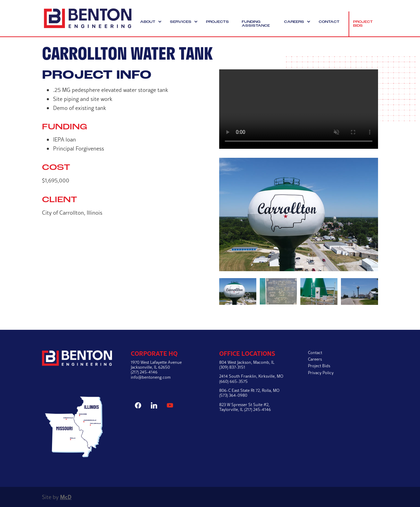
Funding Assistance (256, 24)
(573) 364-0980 (233, 395)
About (148, 22)
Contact (329, 22)
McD (66, 497)
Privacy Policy (321, 373)
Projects (217, 22)
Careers (294, 22)
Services (181, 22)
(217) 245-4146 (144, 372)
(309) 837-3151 (232, 367)
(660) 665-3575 (233, 381)
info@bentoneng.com (151, 377)
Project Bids (363, 24)
